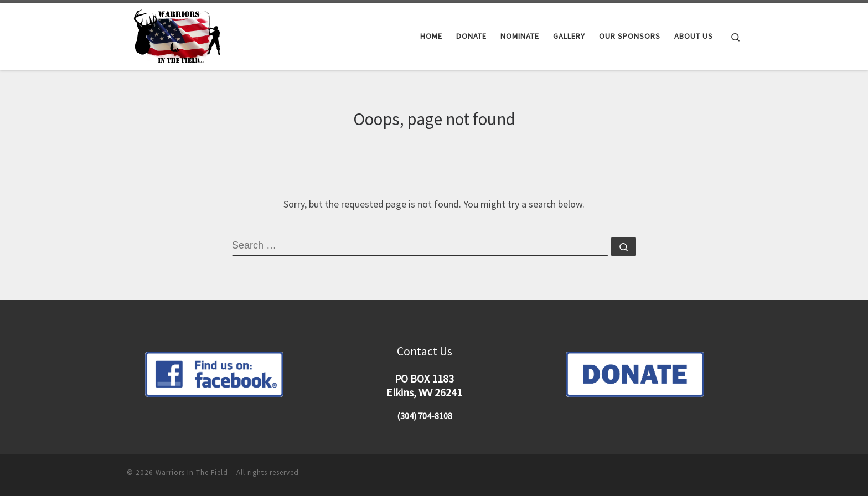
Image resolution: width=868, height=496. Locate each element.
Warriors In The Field (192, 472)
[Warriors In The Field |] (179, 34)
